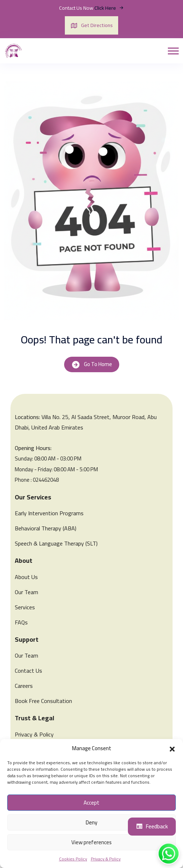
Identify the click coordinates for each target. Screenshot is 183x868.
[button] (172, 748)
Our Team (26, 592)
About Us (26, 577)
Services (25, 607)
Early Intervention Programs (49, 513)
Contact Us (28, 671)
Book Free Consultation (43, 701)
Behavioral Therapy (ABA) (46, 528)
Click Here (109, 8)
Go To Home (92, 364)
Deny (91, 822)
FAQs (21, 622)
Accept (91, 803)
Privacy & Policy (106, 859)
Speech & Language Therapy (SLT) (56, 543)
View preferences (91, 842)
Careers (24, 686)
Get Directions (91, 25)
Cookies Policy (73, 859)
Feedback (152, 826)
